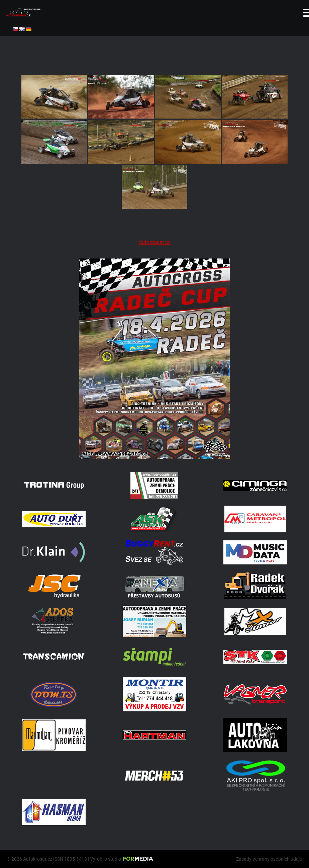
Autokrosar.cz (154, 242)
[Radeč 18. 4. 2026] (154, 457)
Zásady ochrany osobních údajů (269, 859)
